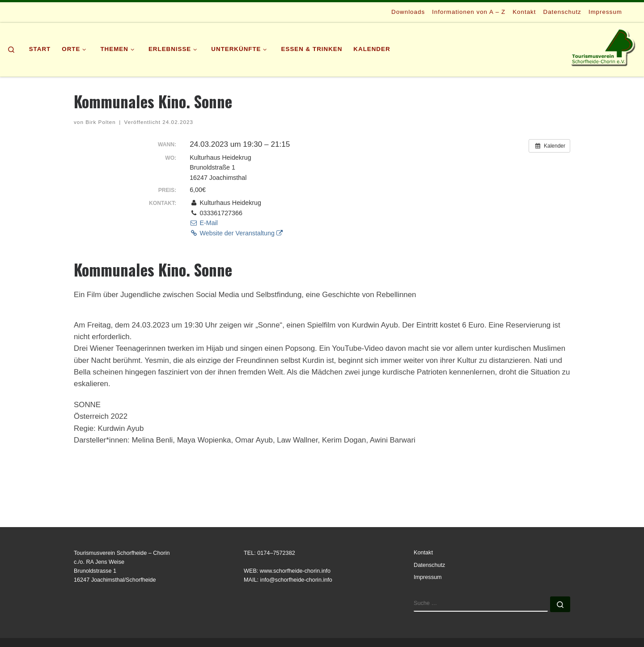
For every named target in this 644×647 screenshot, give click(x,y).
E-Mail (204, 223)
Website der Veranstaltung (236, 233)
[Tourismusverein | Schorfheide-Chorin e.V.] (604, 47)
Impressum (428, 577)
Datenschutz (429, 565)
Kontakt (423, 553)
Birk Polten (101, 122)
